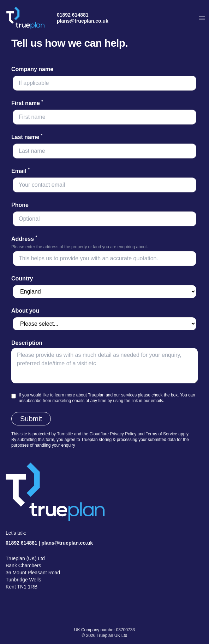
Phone (20, 205)
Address (24, 239)
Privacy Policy (123, 434)
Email (20, 171)
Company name (32, 69)
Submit (31, 419)
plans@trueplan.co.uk (83, 21)
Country (22, 279)
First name (27, 103)
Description (27, 343)
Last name (27, 137)
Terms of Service (162, 434)
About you (25, 311)
